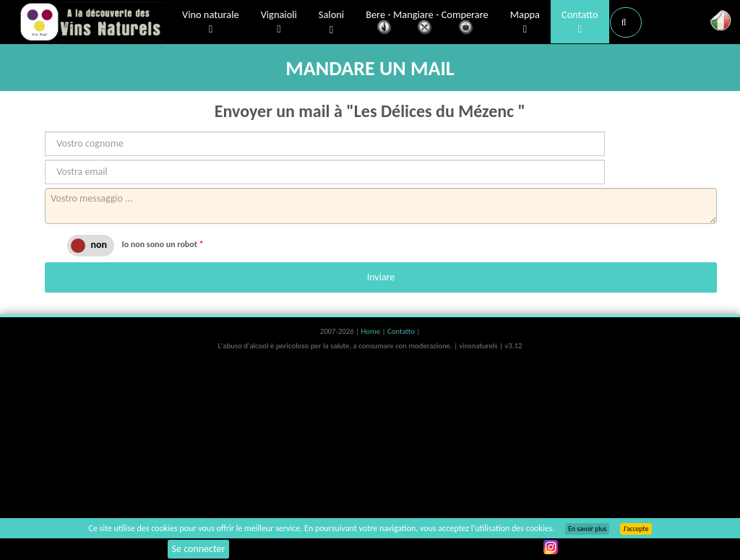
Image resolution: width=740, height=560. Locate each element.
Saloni (331, 23)
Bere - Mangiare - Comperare (427, 23)
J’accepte (636, 529)
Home (372, 331)
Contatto (580, 22)
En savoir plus (587, 529)
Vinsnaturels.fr (92, 23)
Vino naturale (211, 22)
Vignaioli (279, 22)
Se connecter (199, 549)
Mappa (525, 22)
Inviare (381, 277)
